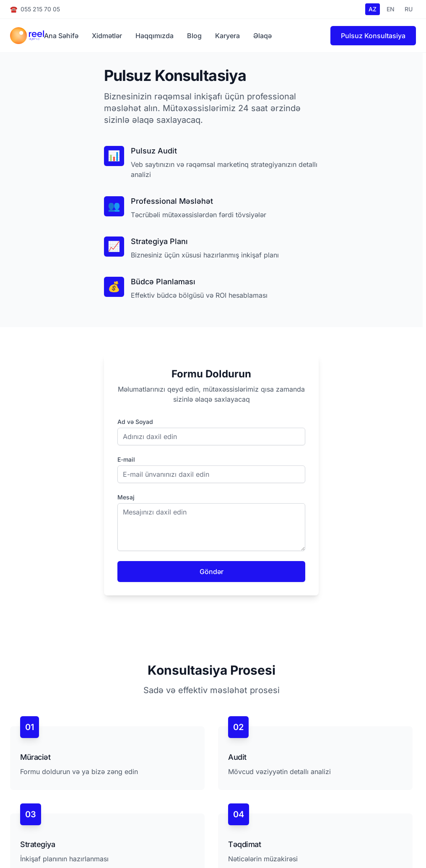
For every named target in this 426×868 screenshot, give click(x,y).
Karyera (227, 36)
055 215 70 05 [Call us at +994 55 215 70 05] (35, 9)
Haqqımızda (155, 36)
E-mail (126, 459)
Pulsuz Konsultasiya (373, 36)
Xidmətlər (107, 36)
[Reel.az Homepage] (27, 36)
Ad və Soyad (135, 422)
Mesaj (126, 497)
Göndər (212, 572)
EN (391, 9)
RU (409, 9)
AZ (373, 9)
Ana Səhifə (61, 36)
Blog (194, 36)
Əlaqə (262, 36)
